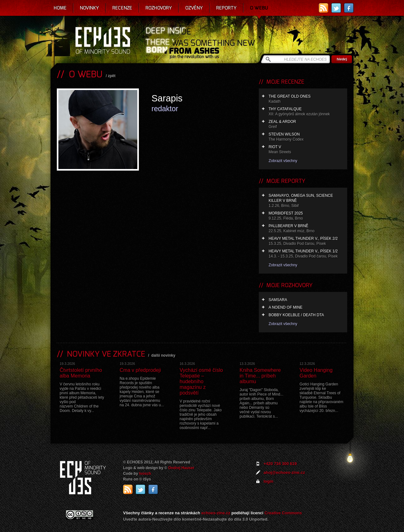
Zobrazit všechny (283, 161)
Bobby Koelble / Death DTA (296, 315)
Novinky (89, 8)
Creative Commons (283, 513)
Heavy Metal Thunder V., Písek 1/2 (306, 254)
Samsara (278, 300)
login (268, 481)
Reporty (226, 8)
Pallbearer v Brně (306, 229)
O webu (259, 8)
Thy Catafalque (306, 112)
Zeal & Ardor (306, 124)
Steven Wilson (306, 137)
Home (60, 8)
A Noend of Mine (285, 307)
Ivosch (145, 474)
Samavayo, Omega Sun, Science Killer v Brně (306, 201)
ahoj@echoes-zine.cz (284, 472)
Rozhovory (159, 8)
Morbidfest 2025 (306, 216)
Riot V (306, 150)
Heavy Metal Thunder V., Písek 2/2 (306, 241)
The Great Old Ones (306, 99)
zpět (112, 76)
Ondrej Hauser (181, 468)
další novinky (163, 355)
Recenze (122, 8)
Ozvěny (194, 8)
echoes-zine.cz (216, 513)
